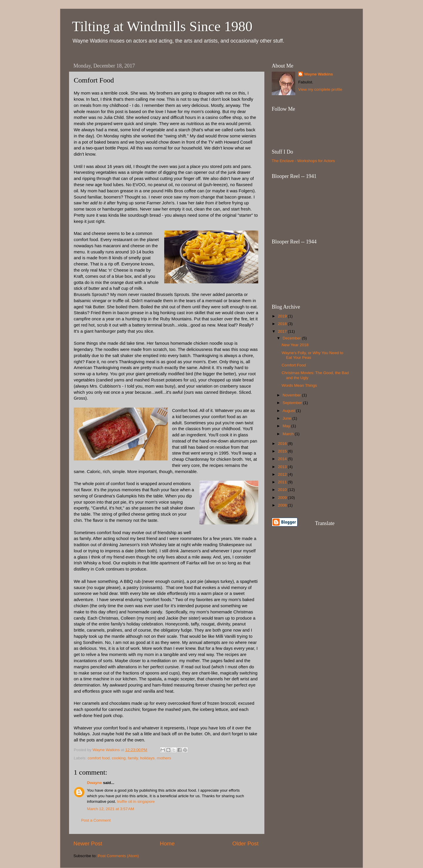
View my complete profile (320, 89)
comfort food (99, 758)
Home (167, 843)
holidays (147, 758)
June (287, 418)
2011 (283, 482)
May (287, 426)
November (292, 395)
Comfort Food (294, 365)
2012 (283, 474)
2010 (283, 490)
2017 (283, 331)
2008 (283, 505)
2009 (283, 498)
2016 (283, 444)
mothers (164, 758)
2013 (283, 467)
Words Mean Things (299, 385)
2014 (283, 459)
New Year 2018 (295, 345)
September (293, 403)
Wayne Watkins (318, 74)
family (133, 758)
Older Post (245, 843)
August (289, 411)
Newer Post (88, 843)
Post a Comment (96, 820)
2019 (283, 316)
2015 (283, 451)
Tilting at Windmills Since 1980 (162, 26)
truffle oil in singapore (136, 801)
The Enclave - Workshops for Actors (303, 161)
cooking (119, 758)
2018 (283, 324)
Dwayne (94, 783)
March (289, 434)
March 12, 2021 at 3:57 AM (110, 809)
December (292, 338)
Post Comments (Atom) (118, 856)
